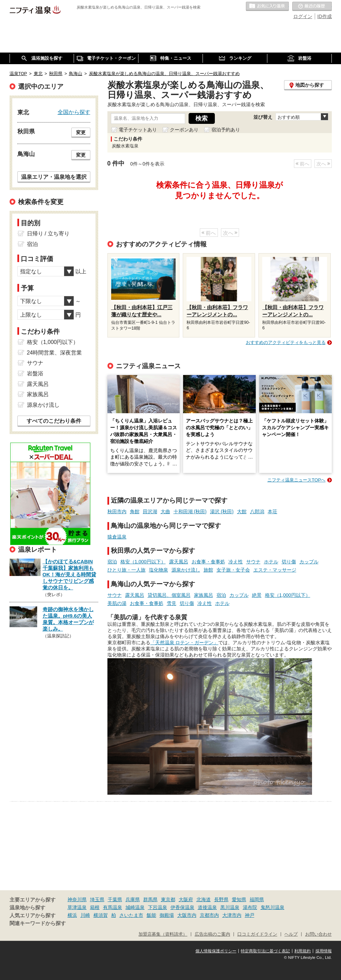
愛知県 (239, 899)
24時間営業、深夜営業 (55, 353)
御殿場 (167, 915)
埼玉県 (97, 899)
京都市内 (209, 915)
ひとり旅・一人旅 (127, 570)
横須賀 (101, 915)
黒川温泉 (230, 907)
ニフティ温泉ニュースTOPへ (296, 480)
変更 (81, 132)
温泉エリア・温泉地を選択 (54, 177)
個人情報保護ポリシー (216, 951)
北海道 (204, 899)
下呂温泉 (158, 907)
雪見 (172, 603)
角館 (135, 511)
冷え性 (236, 562)
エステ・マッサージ (275, 570)
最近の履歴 (312, 6)
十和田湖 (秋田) (190, 511)
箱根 (95, 907)
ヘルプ (291, 934)
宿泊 (112, 562)
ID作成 (325, 16)
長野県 (221, 899)
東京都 (168, 899)
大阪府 (186, 899)
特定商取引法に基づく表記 (265, 951)
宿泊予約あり (226, 130)
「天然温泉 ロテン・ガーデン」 (184, 643)
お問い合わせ (318, 934)
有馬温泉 (113, 907)
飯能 (151, 915)
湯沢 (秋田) (222, 511)
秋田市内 (117, 511)
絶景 (257, 595)
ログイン (303, 16)
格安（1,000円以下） (143, 562)
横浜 (72, 915)
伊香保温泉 (182, 907)
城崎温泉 (135, 907)
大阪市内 (187, 915)
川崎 (85, 915)
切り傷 (289, 562)
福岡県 (257, 899)
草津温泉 (77, 907)
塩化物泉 (159, 570)
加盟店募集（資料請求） (163, 934)
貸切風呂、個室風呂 (169, 595)
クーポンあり (184, 130)
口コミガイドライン (257, 934)
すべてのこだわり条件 (54, 421)
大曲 (165, 511)
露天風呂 (179, 562)
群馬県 (150, 899)
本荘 (272, 511)
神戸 (250, 915)
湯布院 (250, 907)
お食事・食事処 (208, 562)
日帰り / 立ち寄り (48, 234)
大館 (242, 511)
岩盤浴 (35, 373)
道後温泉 (207, 907)
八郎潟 (257, 511)
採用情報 (324, 951)
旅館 (208, 570)
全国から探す (74, 112)
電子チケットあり (138, 130)
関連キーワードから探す (38, 923)
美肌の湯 (117, 603)
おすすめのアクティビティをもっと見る (286, 342)
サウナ (253, 562)
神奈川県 (77, 899)
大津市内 (232, 915)
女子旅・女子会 (233, 570)
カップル (309, 562)
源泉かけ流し (186, 570)
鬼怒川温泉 (272, 907)
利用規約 (302, 951)
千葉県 (115, 899)
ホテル (271, 562)
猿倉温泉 (117, 537)
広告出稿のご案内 (212, 934)
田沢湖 (150, 511)
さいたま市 (131, 915)
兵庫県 (133, 899)
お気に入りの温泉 (267, 6)
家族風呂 (204, 595)
